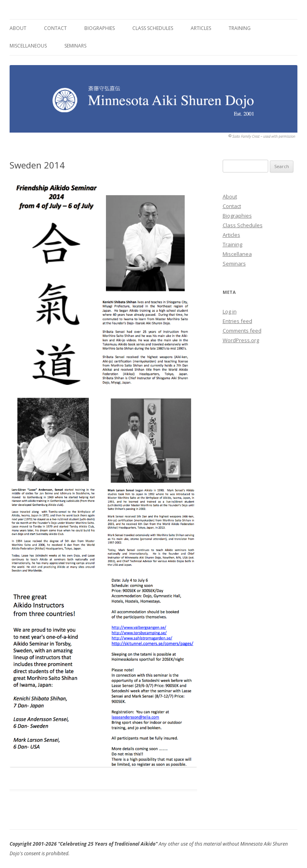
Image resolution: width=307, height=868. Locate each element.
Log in (230, 311)
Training (240, 28)
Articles (201, 28)
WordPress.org (241, 340)
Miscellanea (237, 254)
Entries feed (237, 321)
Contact (55, 28)
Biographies (100, 28)
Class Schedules (153, 28)
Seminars (75, 46)
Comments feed (242, 331)
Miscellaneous (28, 46)
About (18, 28)
